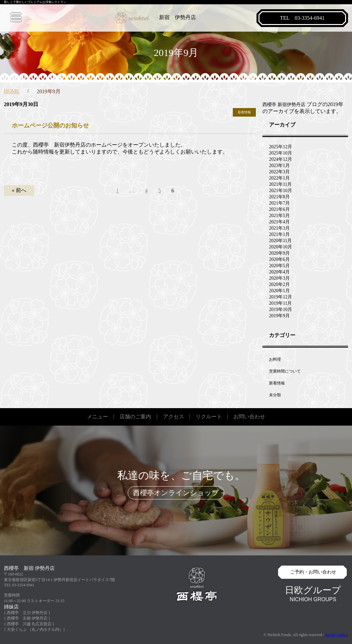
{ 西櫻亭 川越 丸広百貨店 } (29, 624)
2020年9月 (279, 253)
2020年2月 (279, 284)
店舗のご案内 (135, 417)
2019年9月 (279, 316)
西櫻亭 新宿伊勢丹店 (284, 105)
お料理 (275, 359)
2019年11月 (280, 303)
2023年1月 (279, 166)
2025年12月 (281, 147)
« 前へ (19, 190)
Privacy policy (337, 635)
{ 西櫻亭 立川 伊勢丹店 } (27, 613)
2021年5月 (279, 216)
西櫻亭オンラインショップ (176, 493)
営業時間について (285, 371)
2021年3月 (279, 228)
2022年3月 (279, 172)
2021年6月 (279, 209)
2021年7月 (279, 203)
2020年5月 (279, 266)
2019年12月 (281, 297)
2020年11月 (280, 241)
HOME (12, 91)
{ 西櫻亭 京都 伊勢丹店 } (27, 618)
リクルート (209, 417)
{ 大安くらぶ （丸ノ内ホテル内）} (35, 630)
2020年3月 (279, 278)
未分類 (275, 395)
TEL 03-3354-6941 (19, 585)
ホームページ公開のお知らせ (50, 126)
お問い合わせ (249, 417)
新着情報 (244, 112)
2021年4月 (279, 222)
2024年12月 (281, 159)
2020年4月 (279, 272)
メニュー (97, 417)
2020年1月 (279, 291)
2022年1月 (279, 178)
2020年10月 (281, 247)
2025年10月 (281, 153)
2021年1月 (279, 234)
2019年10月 (281, 309)
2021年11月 (280, 184)
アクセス (174, 417)
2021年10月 (281, 191)
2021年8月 (279, 197)
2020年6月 (279, 259)
